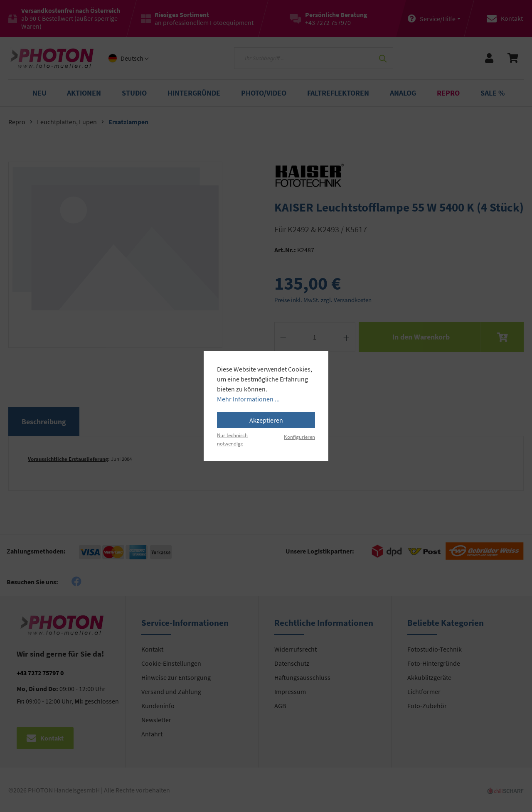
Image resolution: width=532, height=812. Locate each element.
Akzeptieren (266, 420)
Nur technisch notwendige (232, 439)
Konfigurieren (299, 437)
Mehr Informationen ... (248, 399)
